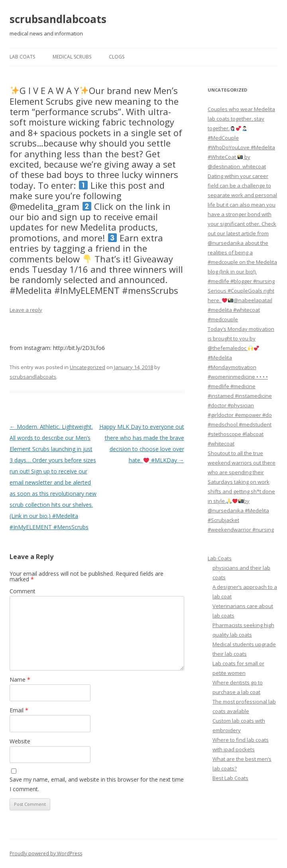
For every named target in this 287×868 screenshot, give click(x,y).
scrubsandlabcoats (58, 19)
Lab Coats (22, 57)
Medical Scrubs (72, 57)
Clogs (117, 57)
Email (19, 710)
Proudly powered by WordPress (46, 853)
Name (20, 679)
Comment (23, 591)
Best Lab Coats (230, 778)
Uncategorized (87, 367)
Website (20, 741)
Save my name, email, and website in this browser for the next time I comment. (97, 784)
